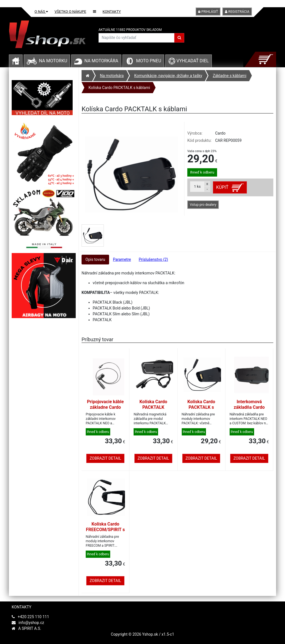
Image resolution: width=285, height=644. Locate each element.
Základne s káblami (229, 76)
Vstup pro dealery (203, 205)
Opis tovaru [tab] (95, 259)
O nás (41, 12)
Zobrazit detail (105, 458)
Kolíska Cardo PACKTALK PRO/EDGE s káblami (153, 410)
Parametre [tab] (122, 259)
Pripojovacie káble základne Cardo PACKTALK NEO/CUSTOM (105, 410)
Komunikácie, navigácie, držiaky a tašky (168, 76)
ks (197, 186)
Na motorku (53, 61)
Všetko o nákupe (70, 12)
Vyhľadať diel (189, 61)
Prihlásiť (208, 12)
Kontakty (112, 12)
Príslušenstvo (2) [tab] (153, 259)
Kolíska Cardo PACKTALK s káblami (119, 88)
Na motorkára (101, 61)
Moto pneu (149, 61)
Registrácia (237, 12)
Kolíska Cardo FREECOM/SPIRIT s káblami (105, 530)
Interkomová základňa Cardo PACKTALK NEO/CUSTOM (249, 410)
